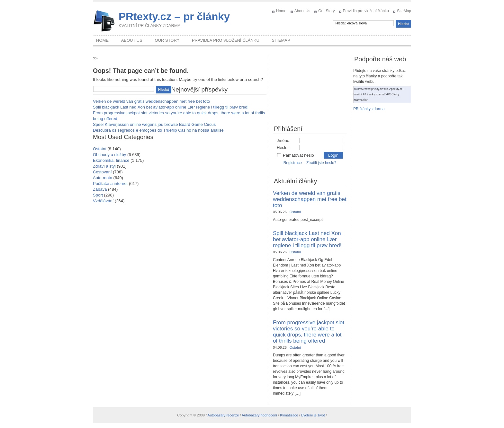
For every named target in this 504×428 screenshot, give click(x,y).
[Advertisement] (310, 88)
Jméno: (284, 140)
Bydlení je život (313, 415)
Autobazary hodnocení (259, 415)
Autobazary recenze (223, 415)
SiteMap (404, 11)
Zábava (100, 189)
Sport (98, 195)
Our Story (326, 11)
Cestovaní (102, 172)
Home (281, 11)
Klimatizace (289, 415)
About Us (302, 11)
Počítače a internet (110, 183)
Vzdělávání (103, 201)
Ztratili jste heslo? (321, 163)
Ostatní (100, 149)
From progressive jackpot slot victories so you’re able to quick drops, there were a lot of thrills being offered (309, 332)
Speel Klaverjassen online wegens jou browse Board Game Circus (154, 124)
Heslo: (283, 148)
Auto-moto (103, 178)
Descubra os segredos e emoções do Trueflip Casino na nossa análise (158, 130)
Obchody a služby (109, 155)
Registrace (293, 163)
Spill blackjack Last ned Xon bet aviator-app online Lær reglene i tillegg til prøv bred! (171, 107)
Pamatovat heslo (295, 155)
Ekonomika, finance (111, 160)
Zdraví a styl (104, 166)
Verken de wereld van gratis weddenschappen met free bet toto (151, 101)
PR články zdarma (369, 109)
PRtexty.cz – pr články (174, 17)
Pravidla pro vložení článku (366, 11)
